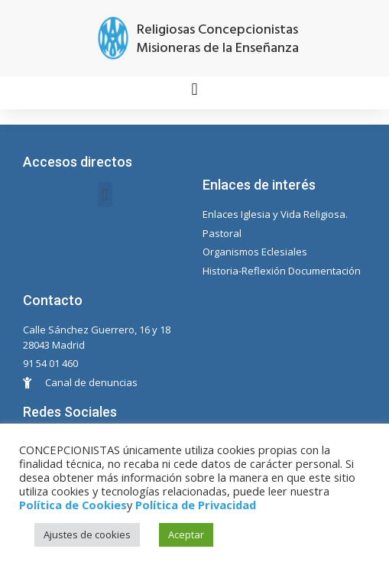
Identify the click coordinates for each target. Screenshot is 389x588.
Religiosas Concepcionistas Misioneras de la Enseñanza (217, 39)
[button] (194, 89)
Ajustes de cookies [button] (87, 534)
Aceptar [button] (186, 534)
